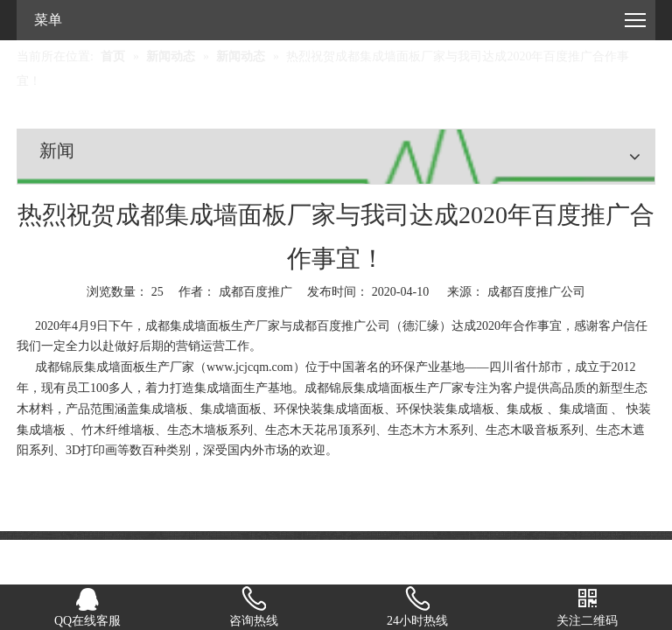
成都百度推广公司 (536, 292)
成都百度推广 (329, 326)
